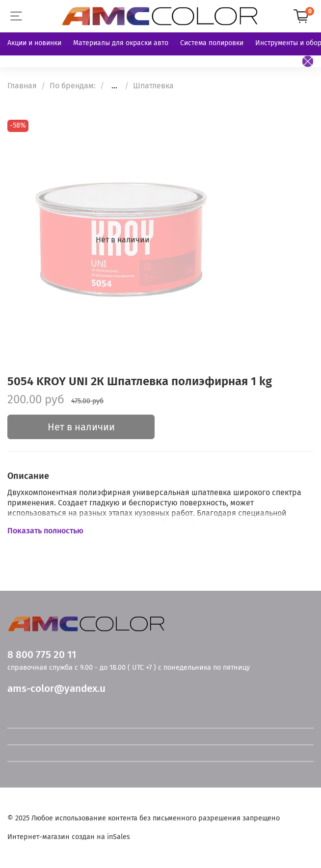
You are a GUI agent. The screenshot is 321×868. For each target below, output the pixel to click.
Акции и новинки (34, 43)
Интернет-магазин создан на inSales (69, 837)
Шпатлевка (153, 86)
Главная (22, 86)
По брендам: (73, 86)
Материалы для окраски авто (121, 43)
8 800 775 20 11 (42, 655)
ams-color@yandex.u (56, 689)
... (114, 86)
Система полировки (212, 43)
